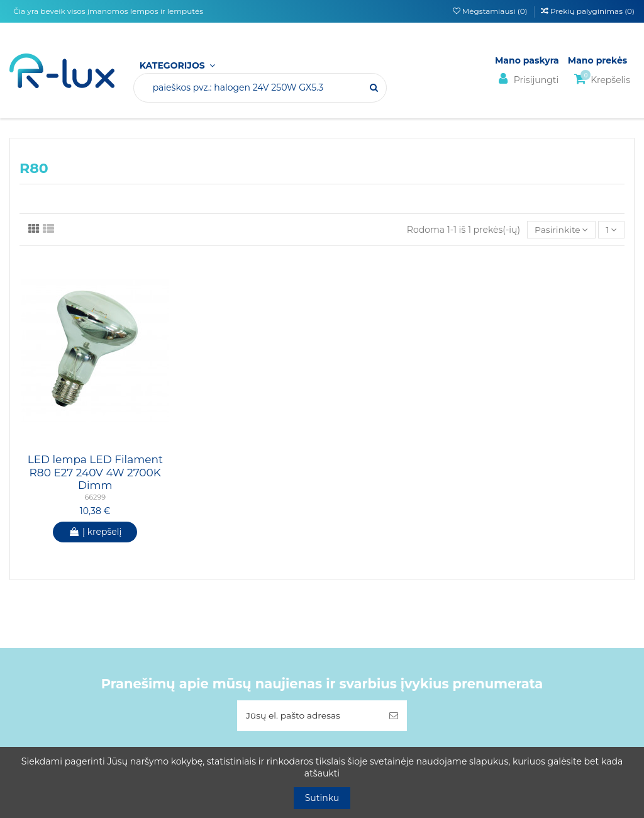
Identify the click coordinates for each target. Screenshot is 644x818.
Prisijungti (527, 79)
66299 (95, 498)
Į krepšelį (95, 532)
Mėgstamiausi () (491, 11)
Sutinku (322, 798)
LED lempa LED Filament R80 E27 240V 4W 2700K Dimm (95, 473)
